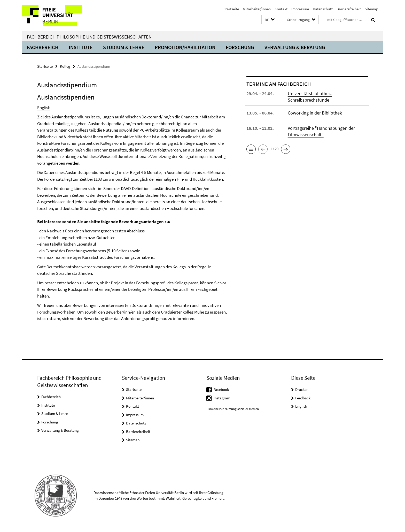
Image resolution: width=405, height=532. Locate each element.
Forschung (240, 47)
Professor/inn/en (163, 289)
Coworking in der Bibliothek (315, 113)
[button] (270, 20)
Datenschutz (323, 9)
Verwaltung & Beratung (295, 47)
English (44, 108)
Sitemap (371, 9)
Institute (81, 47)
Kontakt (281, 9)
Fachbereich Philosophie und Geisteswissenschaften (89, 37)
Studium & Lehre (124, 47)
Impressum (300, 9)
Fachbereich (43, 47)
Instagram (222, 398)
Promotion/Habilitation (185, 47)
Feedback (303, 398)
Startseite (231, 9)
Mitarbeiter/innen (257, 9)
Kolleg (65, 66)
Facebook (221, 389)
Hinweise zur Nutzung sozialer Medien (233, 409)
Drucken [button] (302, 389)
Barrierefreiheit (349, 9)
